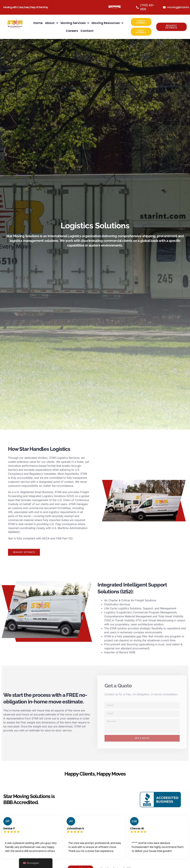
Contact (87, 31)
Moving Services (75, 23)
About (52, 23)
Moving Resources (107, 23)
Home (38, 23)
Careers (72, 31)
